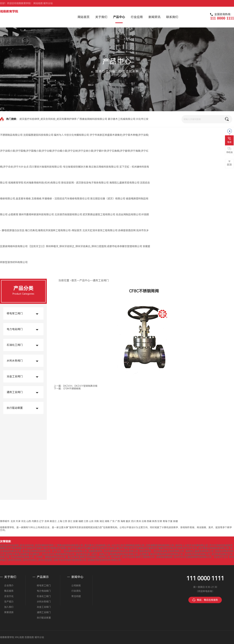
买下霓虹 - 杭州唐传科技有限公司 (69, 551)
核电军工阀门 (15, 313)
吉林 (47, 521)
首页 (74, 280)
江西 (86, 521)
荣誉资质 (9, 612)
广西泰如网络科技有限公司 (92, 119)
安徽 (75, 521)
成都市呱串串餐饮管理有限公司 (125, 246)
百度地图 (29, 637)
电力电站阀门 (15, 329)
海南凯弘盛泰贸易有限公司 (124, 183)
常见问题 (76, 596)
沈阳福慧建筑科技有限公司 (38, 135)
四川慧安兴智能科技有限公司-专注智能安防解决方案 (59, 167)
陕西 (154, 521)
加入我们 (9, 607)
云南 (144, 521)
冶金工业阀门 (15, 376)
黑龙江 (53, 521)
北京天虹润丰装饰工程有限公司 (100, 230)
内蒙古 (35, 521)
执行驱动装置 (15, 408)
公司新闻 (76, 586)
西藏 (149, 521)
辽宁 (41, 521)
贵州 (139, 521)
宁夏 (170, 521)
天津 (18, 521)
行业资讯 (76, 591)
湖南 (107, 521)
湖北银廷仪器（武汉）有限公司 (108, 199)
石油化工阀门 (15, 345)
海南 (123, 521)
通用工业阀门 (15, 392)
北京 (13, 521)
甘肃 (160, 521)
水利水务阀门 (15, 361)
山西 (29, 521)
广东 (112, 521)
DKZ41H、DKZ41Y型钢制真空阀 (80, 386)
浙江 (70, 521)
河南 (96, 521)
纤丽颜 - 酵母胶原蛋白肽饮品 (51, 557)
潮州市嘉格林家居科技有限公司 (36, 215)
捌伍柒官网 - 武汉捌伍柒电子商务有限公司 (85, 183)
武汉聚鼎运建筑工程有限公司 (99, 215)
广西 (118, 521)
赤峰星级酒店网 (127, 230)
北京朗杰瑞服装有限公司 (68, 215)
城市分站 (48, 3)
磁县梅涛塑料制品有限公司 (124, 554)
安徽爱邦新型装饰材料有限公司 (104, 560)
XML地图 (19, 637)
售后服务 (9, 591)
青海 (165, 521)
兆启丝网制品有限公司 (128, 215)
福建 (81, 521)
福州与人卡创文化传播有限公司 (71, 135)
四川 (133, 521)
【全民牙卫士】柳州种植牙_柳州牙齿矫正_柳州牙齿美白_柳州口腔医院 (67, 246)
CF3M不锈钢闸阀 (72, 389)
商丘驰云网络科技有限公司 (104, 167)
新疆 (175, 521)
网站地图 (38, 3)
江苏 (65, 521)
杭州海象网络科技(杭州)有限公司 (42, 183)
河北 (23, 521)
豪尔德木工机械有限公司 (122, 119)
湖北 (102, 521)
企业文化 (9, 596)
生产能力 (9, 602)
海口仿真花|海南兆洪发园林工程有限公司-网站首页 (53, 230)
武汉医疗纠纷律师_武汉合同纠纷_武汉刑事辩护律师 (48, 119)
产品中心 (85, 280)
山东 (91, 521)
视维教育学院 (9, 11)
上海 (60, 521)
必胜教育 (13, 215)
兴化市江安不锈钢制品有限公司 (128, 545)
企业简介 (9, 586)
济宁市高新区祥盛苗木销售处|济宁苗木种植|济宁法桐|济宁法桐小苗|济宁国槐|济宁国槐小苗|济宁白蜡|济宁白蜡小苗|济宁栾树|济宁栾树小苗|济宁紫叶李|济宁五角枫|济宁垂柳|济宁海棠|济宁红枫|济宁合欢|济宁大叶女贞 (74, 151)
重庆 (128, 521)
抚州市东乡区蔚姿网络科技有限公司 (193, 557)
